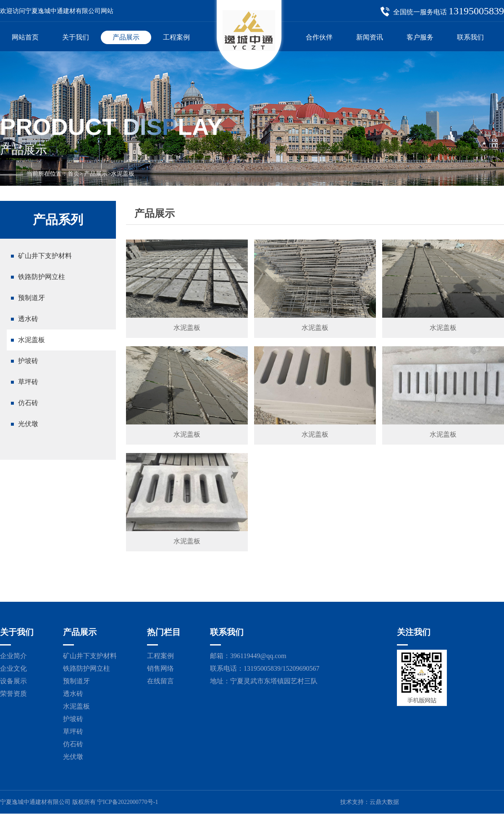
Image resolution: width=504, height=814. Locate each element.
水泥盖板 (31, 340)
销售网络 (160, 668)
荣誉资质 (13, 694)
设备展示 (13, 681)
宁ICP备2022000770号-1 (127, 802)
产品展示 (96, 174)
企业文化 (13, 668)
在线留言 (160, 681)
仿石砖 (28, 403)
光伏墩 (28, 424)
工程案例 (160, 656)
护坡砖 (28, 361)
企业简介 (13, 656)
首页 (73, 174)
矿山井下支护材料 (45, 256)
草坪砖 (28, 382)
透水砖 (28, 319)
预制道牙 (31, 298)
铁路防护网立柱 (42, 277)
